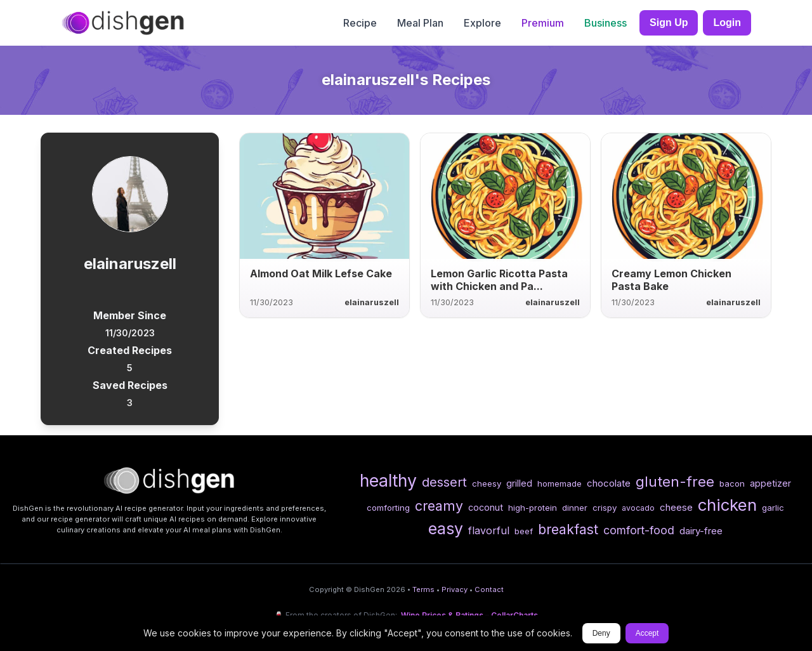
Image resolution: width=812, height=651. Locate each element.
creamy (439, 506)
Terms (423, 589)
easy (446, 529)
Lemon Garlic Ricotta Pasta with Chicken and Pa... (499, 280)
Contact (489, 589)
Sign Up (669, 23)
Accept (647, 633)
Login (727, 23)
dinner (575, 508)
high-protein (533, 508)
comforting (388, 508)
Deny (601, 633)
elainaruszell (372, 302)
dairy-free (701, 531)
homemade (560, 483)
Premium (543, 23)
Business (606, 23)
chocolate (609, 483)
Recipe (360, 23)
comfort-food (639, 530)
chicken (727, 505)
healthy (388, 480)
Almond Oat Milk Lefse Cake (321, 273)
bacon (732, 483)
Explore (482, 23)
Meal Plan (420, 23)
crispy (605, 508)
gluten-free (675, 481)
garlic (773, 508)
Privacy (455, 589)
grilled (519, 483)
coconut (486, 507)
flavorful (489, 530)
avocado (638, 508)
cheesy (487, 483)
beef (524, 531)
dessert (444, 482)
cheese (676, 507)
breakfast (568, 529)
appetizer (770, 483)
